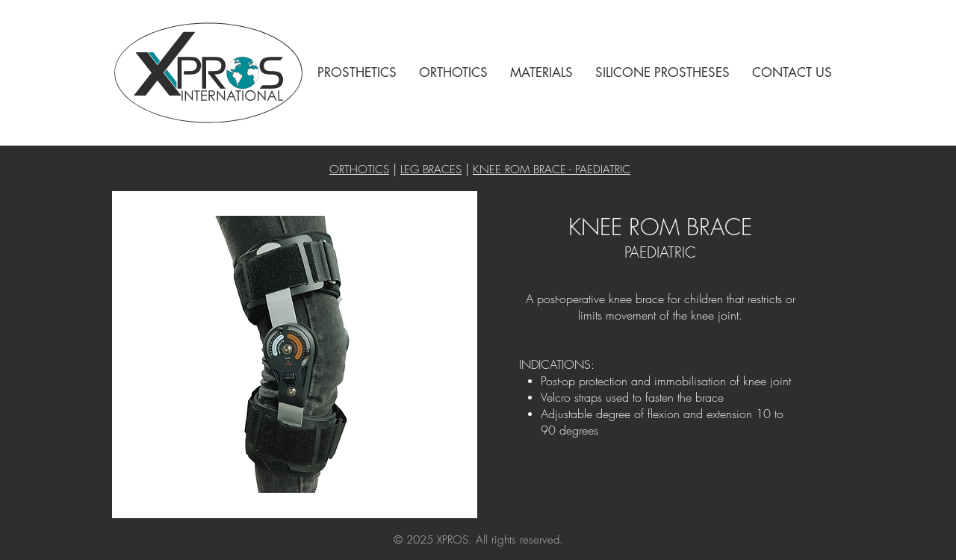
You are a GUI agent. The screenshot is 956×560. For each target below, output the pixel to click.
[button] (357, 73)
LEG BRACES (431, 169)
